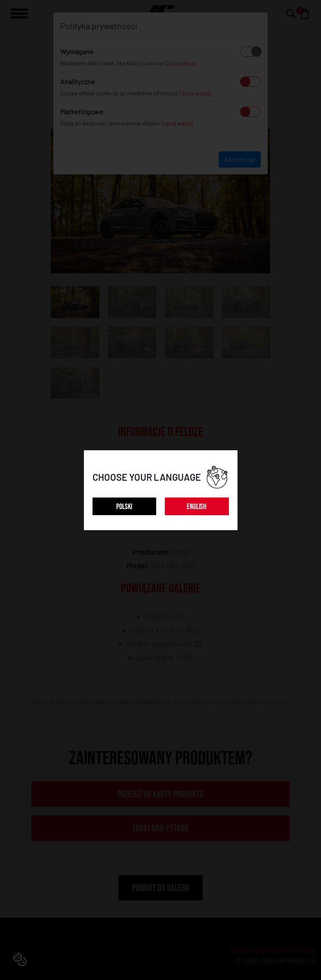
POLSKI (124, 507)
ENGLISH (197, 507)
